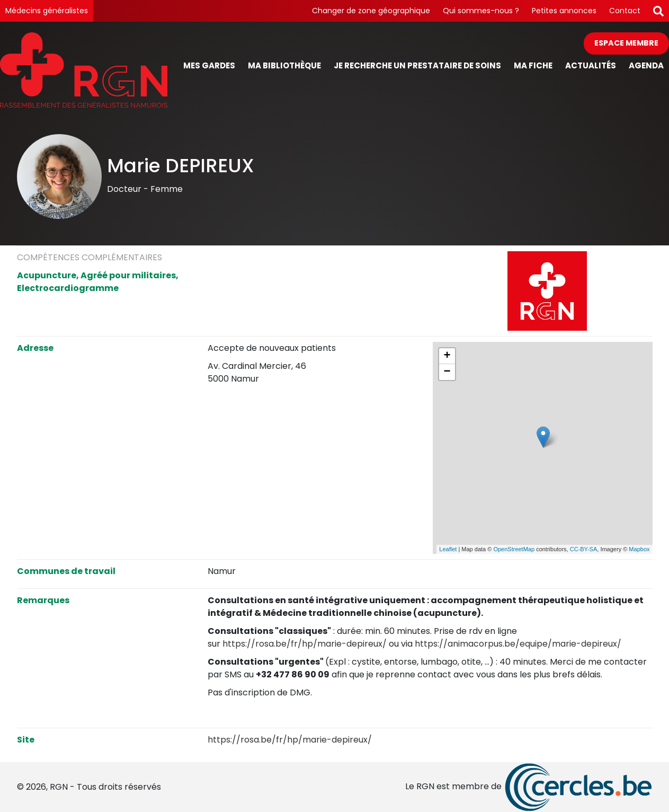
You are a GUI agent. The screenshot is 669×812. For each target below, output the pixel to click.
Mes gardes (209, 65)
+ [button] (447, 356)
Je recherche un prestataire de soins (417, 65)
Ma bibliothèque (284, 65)
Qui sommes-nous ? (481, 11)
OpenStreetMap (514, 549)
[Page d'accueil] (84, 70)
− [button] (447, 372)
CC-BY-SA (584, 549)
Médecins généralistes (47, 11)
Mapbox (639, 549)
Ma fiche (533, 65)
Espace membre (626, 43)
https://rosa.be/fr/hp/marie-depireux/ (305, 644)
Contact (625, 11)
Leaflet (448, 549)
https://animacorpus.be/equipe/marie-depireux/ (518, 644)
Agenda (646, 65)
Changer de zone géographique (371, 11)
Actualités (591, 65)
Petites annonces (564, 11)
